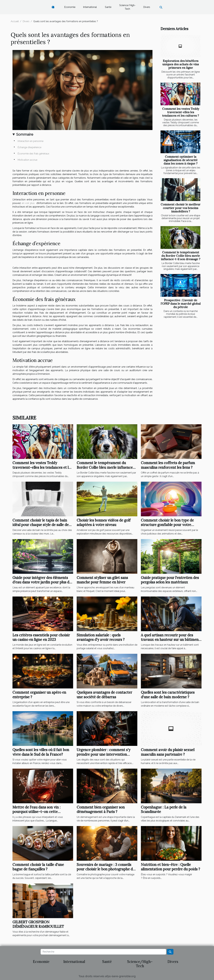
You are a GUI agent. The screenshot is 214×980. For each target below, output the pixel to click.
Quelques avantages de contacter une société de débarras (104, 695)
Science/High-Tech (127, 7)
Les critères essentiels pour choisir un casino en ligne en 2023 (41, 637)
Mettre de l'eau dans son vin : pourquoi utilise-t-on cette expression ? (36, 812)
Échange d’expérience (29, 147)
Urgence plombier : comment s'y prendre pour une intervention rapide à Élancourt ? (104, 754)
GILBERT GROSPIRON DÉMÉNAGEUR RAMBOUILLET (38, 924)
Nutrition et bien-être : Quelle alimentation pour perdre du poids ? (170, 867)
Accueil (15, 21)
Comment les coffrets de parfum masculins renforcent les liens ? (168, 465)
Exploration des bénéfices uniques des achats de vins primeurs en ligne (181, 64)
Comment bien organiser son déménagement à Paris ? (101, 809)
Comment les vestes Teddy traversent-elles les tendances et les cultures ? (181, 112)
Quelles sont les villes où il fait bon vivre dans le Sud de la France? (41, 752)
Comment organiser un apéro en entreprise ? (39, 695)
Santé (108, 7)
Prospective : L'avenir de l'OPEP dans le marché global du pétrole (181, 304)
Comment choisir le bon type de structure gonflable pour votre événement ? (167, 525)
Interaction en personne (30, 141)
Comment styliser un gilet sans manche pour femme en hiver (102, 580)
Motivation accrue (27, 160)
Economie (70, 7)
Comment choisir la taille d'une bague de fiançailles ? (38, 867)
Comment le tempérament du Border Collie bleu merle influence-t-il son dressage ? (181, 256)
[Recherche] (103, 952)
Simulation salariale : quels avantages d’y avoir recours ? (101, 637)
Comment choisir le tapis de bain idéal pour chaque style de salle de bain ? (41, 525)
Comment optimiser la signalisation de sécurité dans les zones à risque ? (181, 160)
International (90, 7)
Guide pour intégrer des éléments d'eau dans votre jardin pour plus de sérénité (42, 582)
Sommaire (25, 134)
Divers (147, 7)
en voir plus (28, 203)
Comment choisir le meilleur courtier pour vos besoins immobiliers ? (181, 208)
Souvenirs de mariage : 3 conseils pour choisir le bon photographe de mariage (106, 869)
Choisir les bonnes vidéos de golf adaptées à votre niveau (104, 523)
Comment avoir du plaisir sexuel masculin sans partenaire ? (168, 752)
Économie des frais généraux (33, 154)
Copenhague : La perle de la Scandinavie (164, 809)
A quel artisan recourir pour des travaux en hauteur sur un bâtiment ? (170, 640)
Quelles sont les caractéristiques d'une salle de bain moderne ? (168, 695)
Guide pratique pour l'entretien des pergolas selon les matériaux (170, 580)
